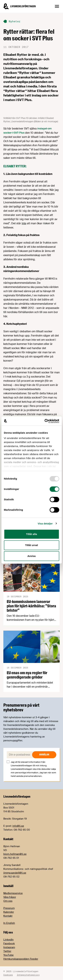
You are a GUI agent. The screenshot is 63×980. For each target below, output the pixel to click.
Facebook (9, 943)
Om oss (8, 901)
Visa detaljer (45, 523)
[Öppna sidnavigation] (57, 6)
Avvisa (31, 556)
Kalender (9, 912)
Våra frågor (10, 897)
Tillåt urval (32, 545)
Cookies (8, 975)
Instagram (9, 947)
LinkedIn (8, 940)
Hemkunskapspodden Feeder (21, 959)
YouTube (8, 955)
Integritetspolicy (28, 975)
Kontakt (8, 916)
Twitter (7, 951)
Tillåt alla (32, 534)
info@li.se (18, 826)
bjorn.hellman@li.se (15, 854)
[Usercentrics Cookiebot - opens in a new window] (45, 421)
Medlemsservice (13, 893)
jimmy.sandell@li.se (15, 873)
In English (9, 923)
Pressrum (9, 908)
